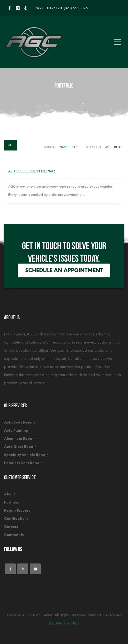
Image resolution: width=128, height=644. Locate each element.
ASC (108, 147)
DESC (118, 147)
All (10, 145)
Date (75, 147)
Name (64, 147)
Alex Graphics (67, 623)
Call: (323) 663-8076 (72, 8)
